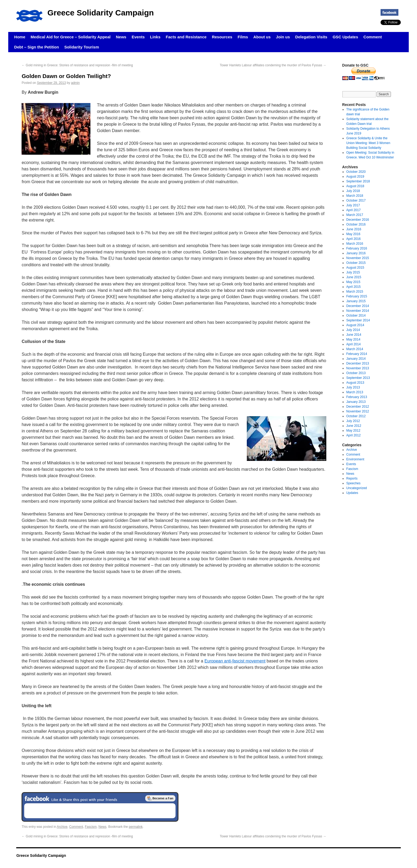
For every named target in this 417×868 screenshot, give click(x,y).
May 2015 (353, 282)
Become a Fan (160, 798)
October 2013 (356, 373)
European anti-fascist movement (235, 661)
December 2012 (358, 407)
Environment (355, 459)
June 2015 (354, 277)
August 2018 (355, 186)
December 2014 (358, 306)
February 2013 (357, 397)
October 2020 (356, 172)
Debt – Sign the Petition (36, 47)
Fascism (91, 827)
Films (243, 37)
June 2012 (354, 426)
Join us (283, 37)
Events (138, 37)
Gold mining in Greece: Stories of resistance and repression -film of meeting (77, 65)
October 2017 (356, 200)
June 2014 (354, 335)
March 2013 (355, 392)
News (121, 37)
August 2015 (355, 268)
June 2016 (354, 229)
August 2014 (355, 325)
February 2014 (357, 354)
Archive (62, 827)
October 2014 (356, 316)
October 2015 (356, 263)
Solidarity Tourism (82, 47)
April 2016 (353, 239)
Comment (373, 37)
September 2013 (358, 378)
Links (155, 37)
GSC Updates (345, 37)
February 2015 (357, 296)
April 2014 (353, 344)
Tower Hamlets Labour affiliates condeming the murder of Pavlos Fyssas (273, 65)
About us (262, 37)
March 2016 (355, 244)
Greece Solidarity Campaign (101, 13)
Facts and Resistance (186, 37)
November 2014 (358, 311)
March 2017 (355, 215)
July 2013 (353, 387)
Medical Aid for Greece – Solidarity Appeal (71, 37)
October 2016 (356, 224)
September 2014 (358, 320)
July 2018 (353, 191)
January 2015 (356, 301)
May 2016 (353, 234)
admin (75, 83)
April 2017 (353, 210)
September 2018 (358, 181)
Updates (352, 493)
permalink (136, 827)
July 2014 (353, 330)
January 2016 (356, 253)
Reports (352, 478)
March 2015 (355, 292)
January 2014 (356, 359)
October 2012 (356, 416)
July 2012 (353, 421)
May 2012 (353, 431)
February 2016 (357, 248)
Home (20, 37)
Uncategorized (356, 488)
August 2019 (355, 177)
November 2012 (358, 411)
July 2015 (353, 272)
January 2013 (356, 402)
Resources (222, 37)
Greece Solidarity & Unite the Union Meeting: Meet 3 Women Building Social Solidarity (368, 143)
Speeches (353, 483)
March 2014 (355, 349)
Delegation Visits (311, 37)
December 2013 (358, 363)
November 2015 (358, 258)
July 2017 (353, 205)
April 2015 (353, 287)
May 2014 (353, 339)
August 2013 (355, 383)
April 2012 (353, 435)
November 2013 (358, 368)
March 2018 (355, 196)
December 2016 (358, 220)
